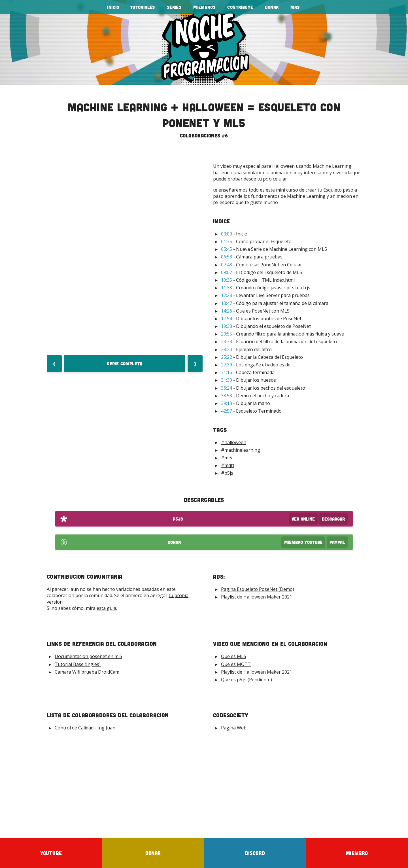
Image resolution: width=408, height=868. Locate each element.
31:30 (227, 380)
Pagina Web (234, 728)
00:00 (227, 234)
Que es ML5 (234, 656)
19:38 (227, 326)
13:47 (227, 303)
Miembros (204, 7)
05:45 (227, 249)
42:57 (227, 411)
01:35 (227, 241)
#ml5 (227, 458)
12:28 (227, 295)
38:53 (227, 396)
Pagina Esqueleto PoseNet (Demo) (258, 589)
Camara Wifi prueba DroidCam (87, 672)
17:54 (227, 319)
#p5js (227, 473)
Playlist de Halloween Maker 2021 (257, 597)
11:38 (227, 288)
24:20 (227, 349)
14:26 (227, 311)
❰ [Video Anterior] (54, 364)
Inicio (113, 7)
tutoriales (143, 7)
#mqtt (228, 465)
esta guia (106, 608)
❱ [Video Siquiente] (195, 364)
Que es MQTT (236, 664)
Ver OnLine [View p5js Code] (303, 519)
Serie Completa (125, 364)
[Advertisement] (204, 784)
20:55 (227, 334)
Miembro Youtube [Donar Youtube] (303, 542)
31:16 (227, 372)
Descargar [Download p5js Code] (333, 519)
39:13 (227, 403)
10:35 (227, 280)
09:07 (227, 272)
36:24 (227, 388)
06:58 (227, 257)
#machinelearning (241, 450)
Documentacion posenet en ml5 (88, 656)
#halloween (234, 442)
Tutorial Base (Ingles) (78, 664)
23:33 (227, 341)
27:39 (227, 365)
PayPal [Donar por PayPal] (337, 542)
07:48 (227, 265)
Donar (272, 7)
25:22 (227, 357)
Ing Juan (106, 728)
